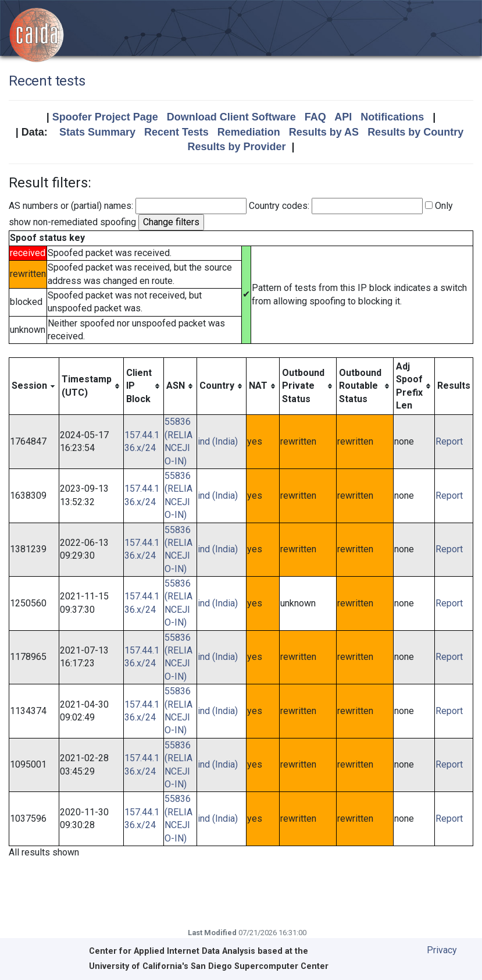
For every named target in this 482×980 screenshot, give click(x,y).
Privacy (442, 950)
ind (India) (218, 441)
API (343, 117)
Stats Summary (97, 132)
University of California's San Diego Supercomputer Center (209, 966)
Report (449, 441)
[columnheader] (34, 386)
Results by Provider (236, 147)
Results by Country (415, 132)
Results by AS (324, 132)
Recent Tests (176, 132)
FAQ (315, 117)
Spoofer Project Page (105, 117)
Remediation (249, 132)
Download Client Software (231, 117)
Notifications (392, 117)
